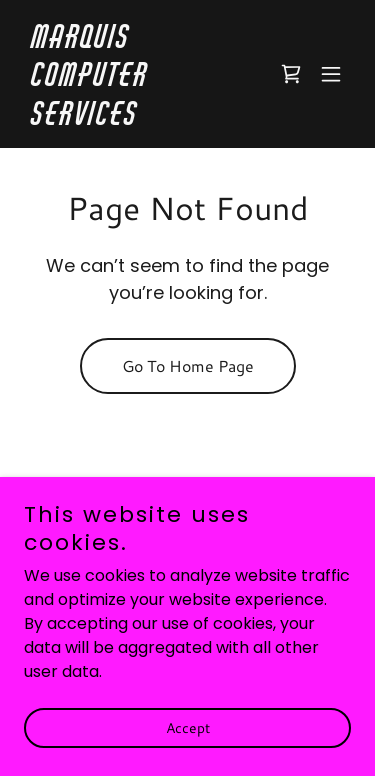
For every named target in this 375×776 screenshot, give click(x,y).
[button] (331, 74)
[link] (138, 119)
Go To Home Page (188, 365)
